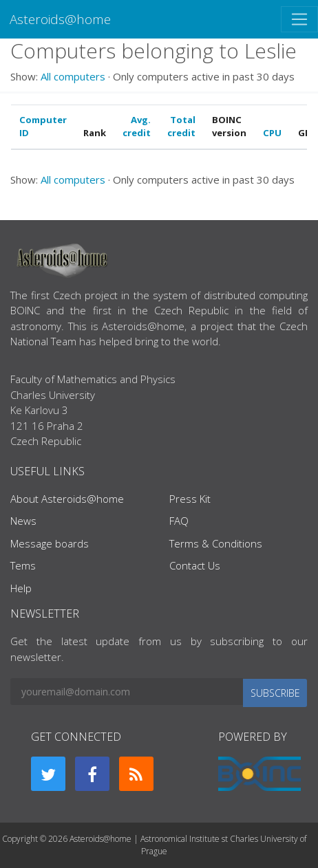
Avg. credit (137, 127)
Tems (23, 565)
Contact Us (195, 565)
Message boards (50, 543)
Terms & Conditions (216, 543)
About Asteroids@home (67, 499)
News (23, 521)
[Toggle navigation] (299, 19)
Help (21, 588)
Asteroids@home (60, 19)
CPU (272, 133)
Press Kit (190, 499)
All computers (73, 76)
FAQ (179, 521)
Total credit (181, 127)
